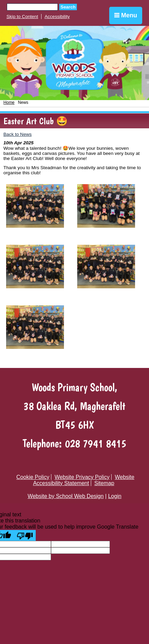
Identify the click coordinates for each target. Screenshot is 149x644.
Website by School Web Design (66, 496)
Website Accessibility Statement (84, 480)
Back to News (18, 134)
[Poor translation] (25, 535)
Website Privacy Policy (82, 477)
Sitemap (104, 483)
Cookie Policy (33, 477)
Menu (126, 15)
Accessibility (57, 17)
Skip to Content (22, 17)
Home (9, 102)
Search (68, 7)
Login (115, 496)
